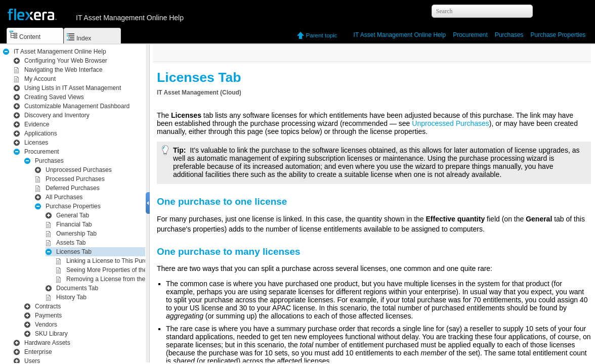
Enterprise (38, 352)
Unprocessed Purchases (79, 170)
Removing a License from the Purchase (119, 279)
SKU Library (51, 334)
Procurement (470, 35)
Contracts (48, 306)
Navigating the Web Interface (63, 70)
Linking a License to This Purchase (113, 261)
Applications (41, 133)
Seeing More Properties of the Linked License (128, 270)
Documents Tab (77, 288)
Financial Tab (74, 224)
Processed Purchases (75, 179)
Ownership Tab (76, 234)
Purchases (509, 35)
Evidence (37, 124)
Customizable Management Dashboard (77, 106)
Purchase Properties (558, 35)
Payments (48, 315)
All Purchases (64, 197)
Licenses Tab (74, 252)
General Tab (73, 215)
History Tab (71, 297)
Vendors (46, 325)
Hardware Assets (47, 343)
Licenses (36, 143)
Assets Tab (71, 243)
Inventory (57, 115)
